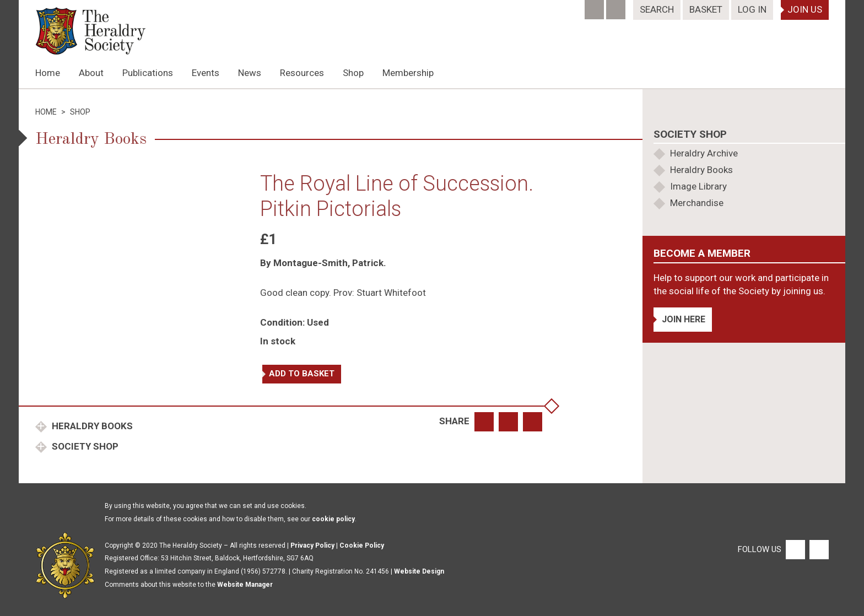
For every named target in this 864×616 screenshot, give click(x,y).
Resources (302, 73)
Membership (408, 73)
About (91, 73)
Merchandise (697, 203)
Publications (148, 73)
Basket (706, 9)
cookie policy (333, 519)
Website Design (419, 571)
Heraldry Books (91, 426)
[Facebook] (595, 6)
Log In (752, 9)
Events (206, 73)
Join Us (805, 9)
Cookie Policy (362, 545)
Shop (353, 73)
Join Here (684, 319)
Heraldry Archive (704, 153)
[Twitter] (617, 6)
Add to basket (302, 374)
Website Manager (245, 585)
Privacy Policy (312, 545)
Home (48, 73)
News (250, 73)
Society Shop (84, 446)
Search (657, 9)
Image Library (698, 186)
